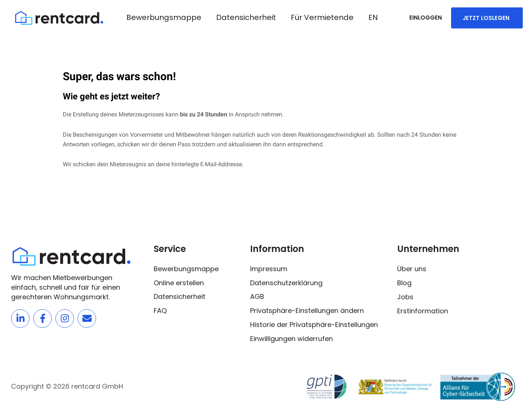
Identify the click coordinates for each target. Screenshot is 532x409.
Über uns (412, 268)
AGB (257, 296)
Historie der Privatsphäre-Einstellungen (314, 325)
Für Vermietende (322, 17)
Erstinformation (423, 311)
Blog (404, 282)
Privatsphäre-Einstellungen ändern (307, 311)
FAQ (160, 311)
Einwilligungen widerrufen (291, 339)
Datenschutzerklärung (286, 282)
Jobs (405, 296)
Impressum (269, 268)
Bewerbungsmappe (164, 17)
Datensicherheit (246, 17)
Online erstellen (179, 282)
